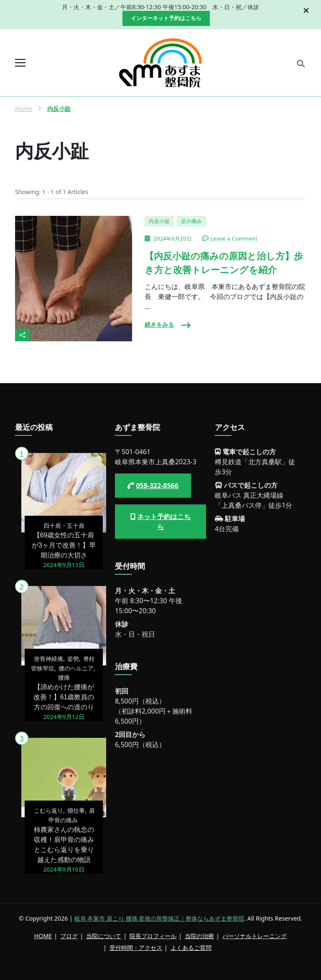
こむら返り (48, 810)
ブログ (69, 936)
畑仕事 (76, 810)
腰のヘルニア (76, 668)
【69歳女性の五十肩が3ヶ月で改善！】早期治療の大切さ (64, 545)
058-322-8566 (157, 486)
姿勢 (73, 659)
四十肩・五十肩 (64, 526)
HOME (43, 936)
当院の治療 (199, 936)
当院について (104, 936)
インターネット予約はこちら (166, 18)
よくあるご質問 (191, 948)
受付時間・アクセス (136, 948)
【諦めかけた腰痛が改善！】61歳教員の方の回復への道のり (64, 697)
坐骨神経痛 (48, 659)
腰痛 (64, 677)
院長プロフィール (153, 936)
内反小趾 (159, 221)
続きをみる (159, 324)
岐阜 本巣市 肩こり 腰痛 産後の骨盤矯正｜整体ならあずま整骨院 (159, 918)
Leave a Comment (234, 239)
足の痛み (191, 221)
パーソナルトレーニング (255, 936)
